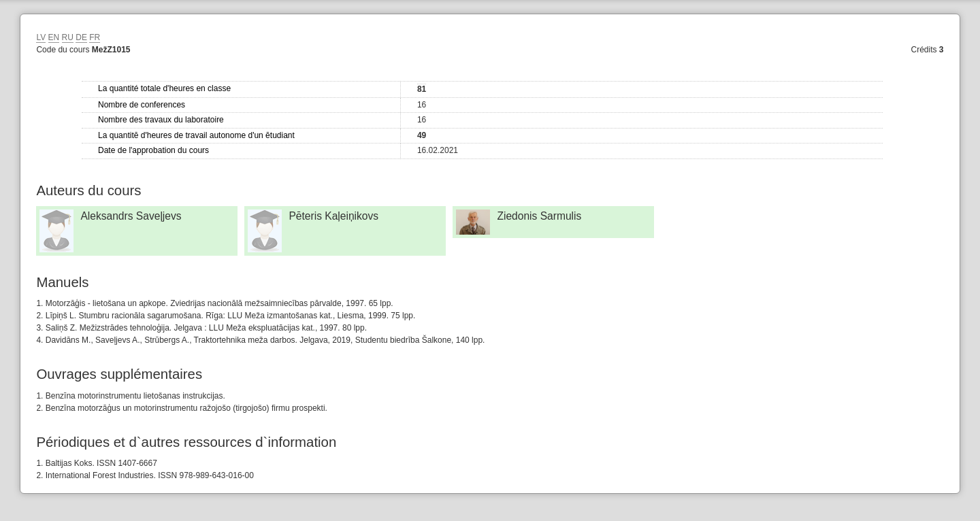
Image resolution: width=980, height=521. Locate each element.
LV (41, 37)
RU (68, 37)
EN (54, 37)
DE (81, 37)
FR (95, 37)
